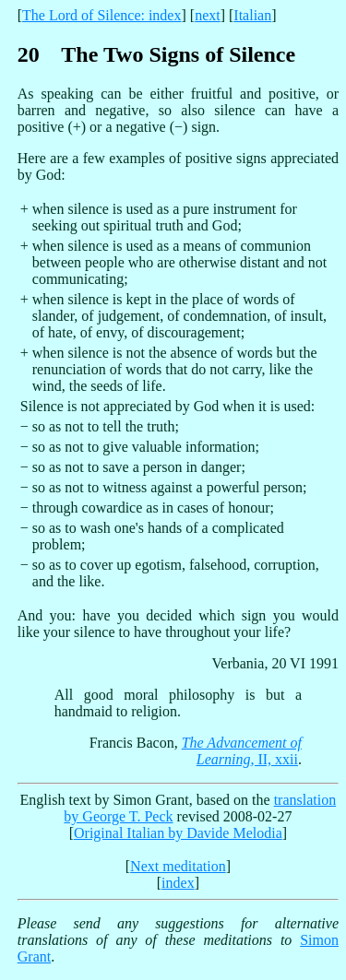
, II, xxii (242, 751)
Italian (252, 15)
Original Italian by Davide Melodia (178, 833)
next (208, 15)
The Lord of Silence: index (101, 15)
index (178, 883)
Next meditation (178, 866)
